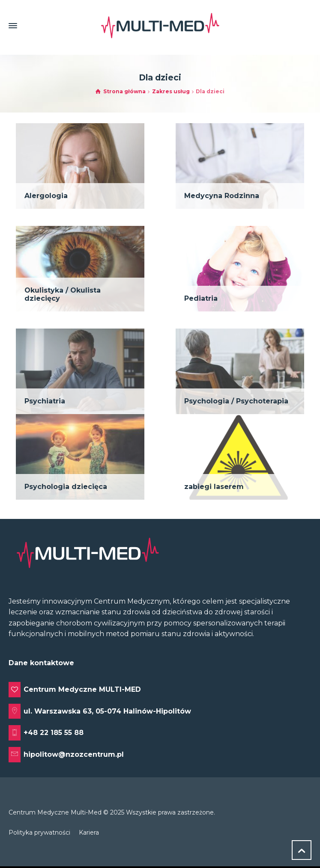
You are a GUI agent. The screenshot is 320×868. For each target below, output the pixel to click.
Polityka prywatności (39, 832)
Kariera (89, 832)
